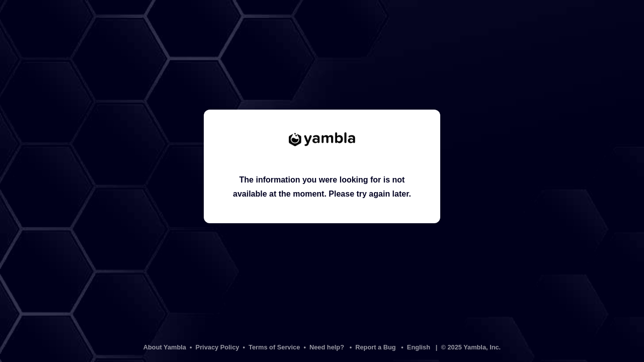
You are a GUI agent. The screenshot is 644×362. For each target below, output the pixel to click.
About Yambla (165, 347)
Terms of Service (274, 347)
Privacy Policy (218, 347)
